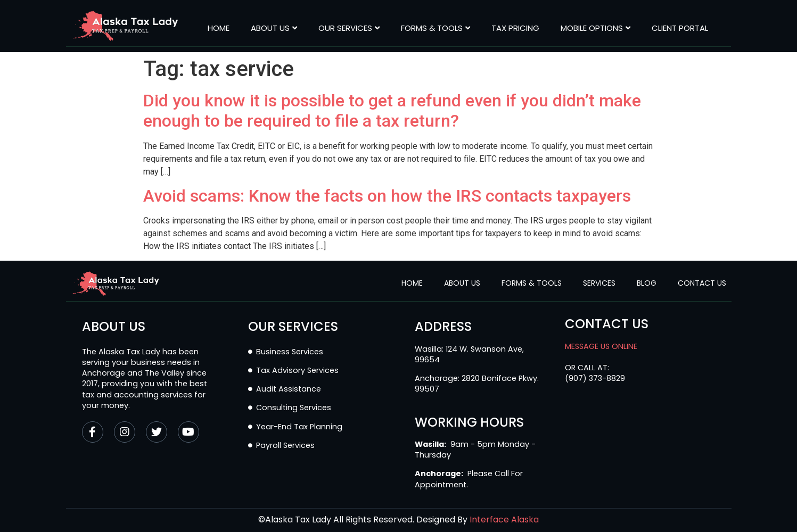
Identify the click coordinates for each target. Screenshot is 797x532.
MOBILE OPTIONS (595, 28)
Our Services (349, 28)
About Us (274, 28)
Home (219, 28)
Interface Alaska (504, 519)
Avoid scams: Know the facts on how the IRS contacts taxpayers (387, 196)
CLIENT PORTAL (680, 28)
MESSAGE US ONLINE (601, 346)
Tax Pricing (515, 28)
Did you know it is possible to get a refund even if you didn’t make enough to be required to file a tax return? (392, 111)
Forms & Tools (436, 28)
